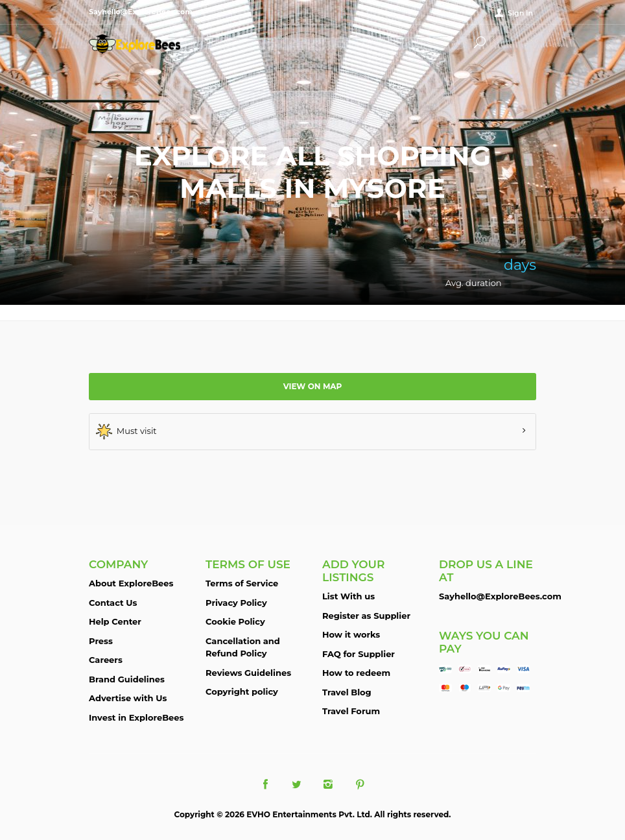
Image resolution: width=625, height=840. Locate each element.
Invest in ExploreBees (136, 717)
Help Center (115, 621)
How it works (351, 634)
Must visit (126, 432)
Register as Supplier (366, 616)
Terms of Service (242, 583)
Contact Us (113, 603)
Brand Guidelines (127, 679)
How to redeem (356, 673)
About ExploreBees (131, 583)
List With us (348, 596)
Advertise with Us (128, 698)
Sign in (520, 13)
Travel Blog (347, 692)
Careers (106, 660)
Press (101, 641)
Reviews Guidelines (248, 673)
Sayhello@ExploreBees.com (500, 596)
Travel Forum (351, 711)
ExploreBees (147, 44)
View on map (313, 386)
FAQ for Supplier (359, 654)
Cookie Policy (235, 621)
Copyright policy (242, 691)
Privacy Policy (236, 603)
